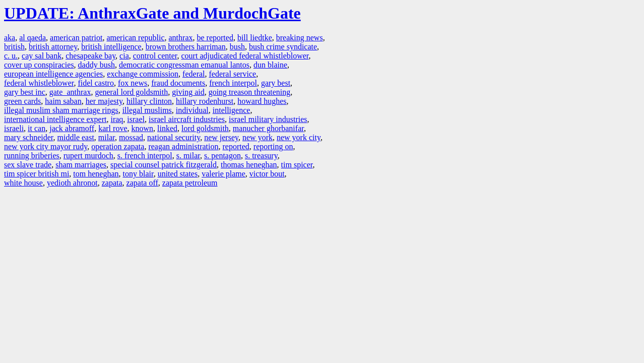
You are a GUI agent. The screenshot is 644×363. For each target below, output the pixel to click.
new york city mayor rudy (46, 146)
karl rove (113, 128)
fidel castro (96, 83)
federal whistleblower (39, 83)
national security (174, 137)
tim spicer (297, 165)
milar (107, 137)
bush (237, 47)
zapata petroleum (190, 183)
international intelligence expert (55, 119)
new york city (299, 137)
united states (178, 174)
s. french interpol (145, 156)
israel (136, 119)
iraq (117, 119)
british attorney (53, 47)
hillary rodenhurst (205, 101)
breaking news (300, 38)
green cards (22, 101)
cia (124, 56)
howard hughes (262, 101)
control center (155, 56)
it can (37, 128)
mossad (131, 137)
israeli (14, 128)
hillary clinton (149, 101)
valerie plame (223, 174)
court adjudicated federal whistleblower (245, 56)
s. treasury (261, 156)
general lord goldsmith (131, 92)
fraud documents (178, 83)
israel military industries (268, 119)
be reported (215, 38)
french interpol (233, 83)
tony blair (138, 174)
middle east (76, 137)
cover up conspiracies (39, 65)
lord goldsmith (205, 128)
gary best (276, 83)
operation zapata (118, 146)
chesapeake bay (90, 56)
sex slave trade (28, 165)
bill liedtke (255, 38)
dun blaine (270, 65)
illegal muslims (147, 110)
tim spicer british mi (37, 174)
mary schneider (29, 137)
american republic (135, 38)
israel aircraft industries (187, 119)
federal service (233, 74)
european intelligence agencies (53, 74)
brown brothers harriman (186, 47)
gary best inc (25, 92)
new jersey (221, 137)
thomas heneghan (249, 165)
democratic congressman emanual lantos (184, 65)
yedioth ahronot (72, 183)
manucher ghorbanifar (268, 128)
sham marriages (81, 165)
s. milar (188, 156)
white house (23, 183)
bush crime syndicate (283, 47)
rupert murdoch (88, 156)
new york (257, 137)
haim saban (63, 101)
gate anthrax (70, 92)
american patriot (76, 38)
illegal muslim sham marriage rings (61, 110)
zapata (112, 183)
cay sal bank (42, 56)
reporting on (273, 146)
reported (236, 146)
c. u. (11, 56)
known (143, 128)
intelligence (232, 110)
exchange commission (143, 74)
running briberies (32, 156)
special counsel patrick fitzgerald (164, 165)
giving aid (188, 92)
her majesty (104, 101)
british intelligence (111, 47)
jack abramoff (72, 128)
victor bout (267, 174)
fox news (133, 83)
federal (194, 74)
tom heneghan (96, 174)
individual (192, 110)
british (14, 47)
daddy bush (96, 65)
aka (10, 38)
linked (167, 128)
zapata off (142, 183)
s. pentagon (222, 156)
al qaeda (33, 38)
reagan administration (183, 146)
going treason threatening (250, 92)
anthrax (181, 38)
